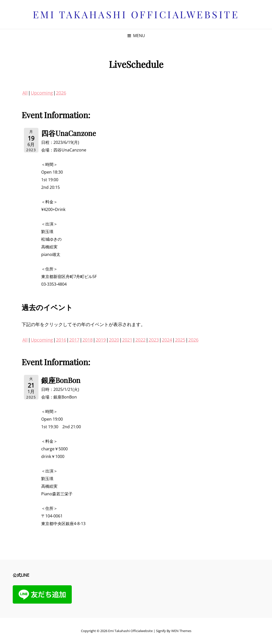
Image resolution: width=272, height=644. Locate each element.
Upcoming (42, 93)
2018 (88, 340)
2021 (127, 340)
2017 (74, 340)
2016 (61, 340)
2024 (167, 340)
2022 (140, 340)
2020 (114, 340)
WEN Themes (181, 631)
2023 (154, 340)
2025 (180, 340)
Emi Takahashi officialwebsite (136, 14)
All (25, 93)
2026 (61, 93)
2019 (101, 340)
